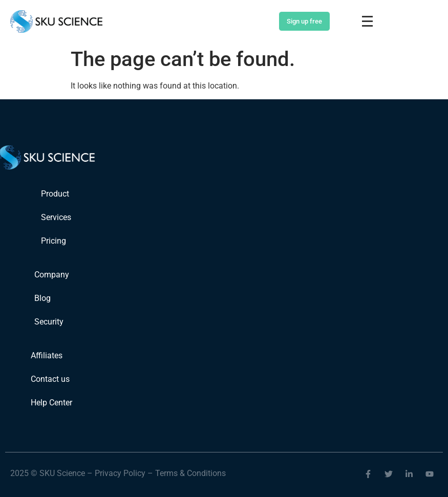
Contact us (50, 379)
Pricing (54, 241)
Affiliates (47, 355)
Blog (42, 298)
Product (55, 194)
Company (52, 275)
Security (49, 322)
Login (259, 21)
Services (56, 217)
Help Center (51, 403)
